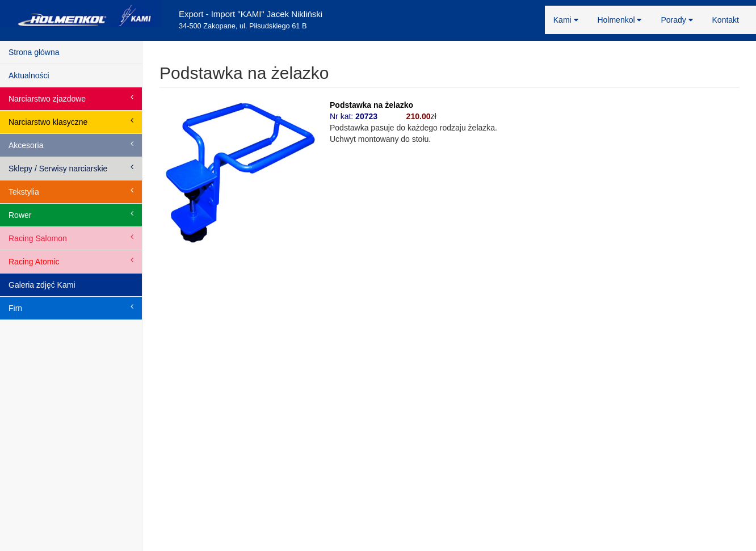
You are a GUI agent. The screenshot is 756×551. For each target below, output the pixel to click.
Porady (677, 20)
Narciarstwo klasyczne (71, 121)
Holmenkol (619, 20)
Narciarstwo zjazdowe (71, 98)
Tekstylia (71, 191)
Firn (71, 308)
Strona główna (34, 52)
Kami (566, 20)
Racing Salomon (71, 238)
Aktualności (29, 75)
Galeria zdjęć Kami (42, 285)
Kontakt (726, 20)
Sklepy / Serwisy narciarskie (71, 168)
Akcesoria (71, 145)
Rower (71, 214)
